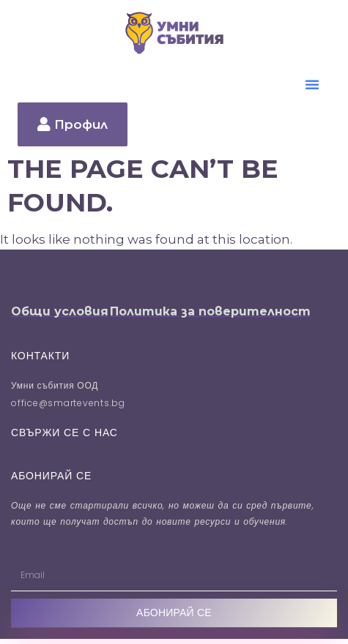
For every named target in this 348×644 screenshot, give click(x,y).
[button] (312, 84)
